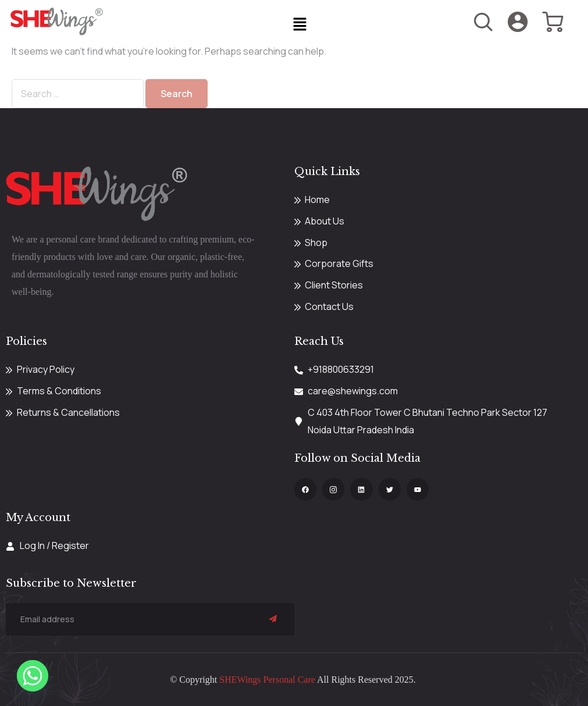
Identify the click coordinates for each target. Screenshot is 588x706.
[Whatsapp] (33, 676)
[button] (300, 25)
